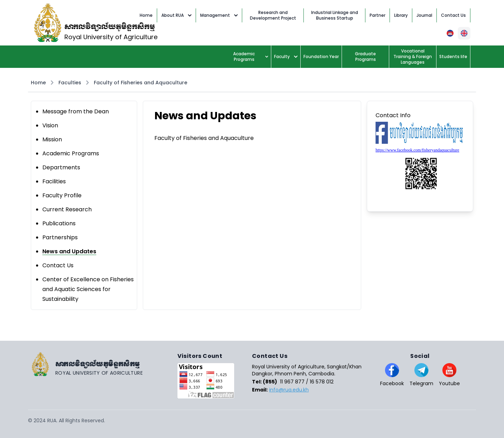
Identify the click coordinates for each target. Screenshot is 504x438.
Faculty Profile (62, 195)
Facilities (54, 181)
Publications (59, 223)
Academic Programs (251, 56)
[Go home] (103, 364)
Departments (61, 167)
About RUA (176, 15)
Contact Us (58, 265)
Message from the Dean (76, 111)
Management (219, 15)
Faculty (286, 56)
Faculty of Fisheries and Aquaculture (141, 83)
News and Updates (69, 251)
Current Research (67, 209)
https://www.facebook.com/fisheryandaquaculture (417, 150)
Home (38, 83)
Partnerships (60, 237)
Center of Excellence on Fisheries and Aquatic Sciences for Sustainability (88, 289)
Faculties (70, 83)
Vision (50, 125)
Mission (52, 139)
